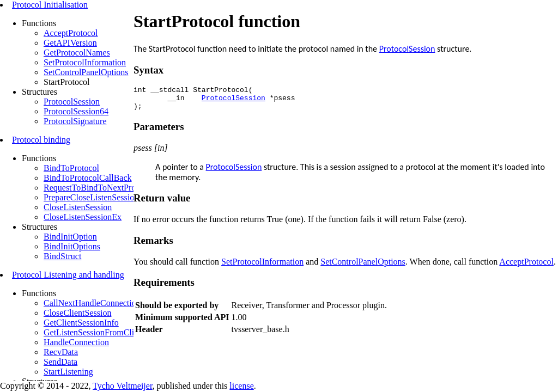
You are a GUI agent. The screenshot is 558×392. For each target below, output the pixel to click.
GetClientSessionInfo (81, 323)
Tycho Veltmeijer (122, 386)
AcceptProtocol (71, 33)
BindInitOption (70, 237)
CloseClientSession (77, 313)
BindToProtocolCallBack (88, 178)
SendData (60, 362)
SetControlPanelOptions (86, 72)
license (241, 386)
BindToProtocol (71, 168)
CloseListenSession (78, 207)
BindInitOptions (72, 246)
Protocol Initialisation (50, 5)
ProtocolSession (72, 102)
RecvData (61, 352)
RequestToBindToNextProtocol (98, 188)
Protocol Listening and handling (68, 275)
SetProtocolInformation (85, 62)
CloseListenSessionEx (83, 217)
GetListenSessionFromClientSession (108, 332)
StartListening (68, 372)
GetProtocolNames (77, 53)
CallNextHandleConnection (92, 303)
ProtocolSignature (75, 121)
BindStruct (62, 256)
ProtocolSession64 (76, 111)
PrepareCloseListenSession (91, 197)
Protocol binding (41, 140)
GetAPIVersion (70, 43)
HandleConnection (76, 342)
